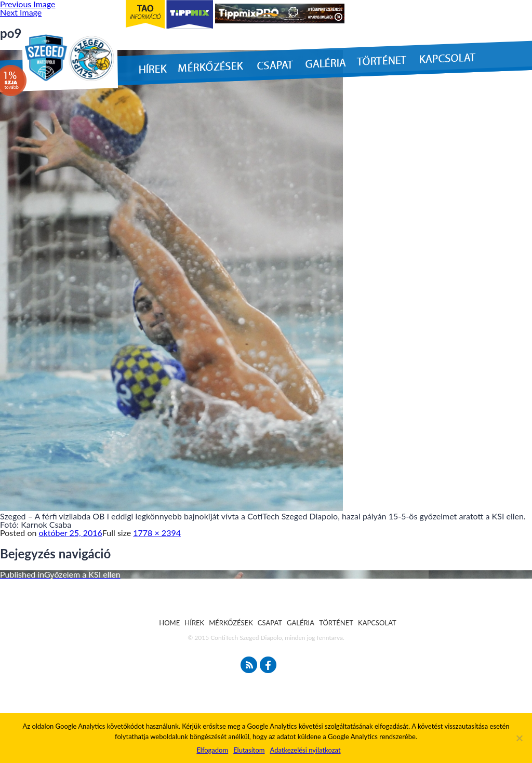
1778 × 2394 (157, 533)
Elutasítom (249, 750)
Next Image (21, 12)
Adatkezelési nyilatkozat (305, 750)
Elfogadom (212, 750)
